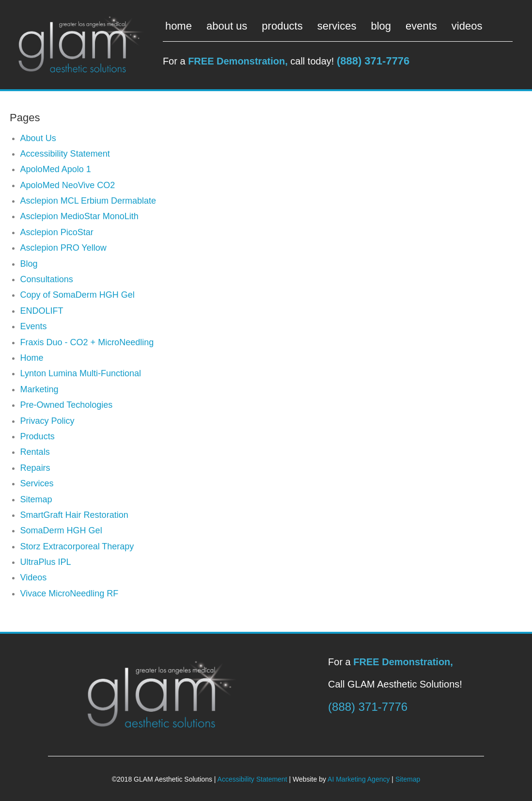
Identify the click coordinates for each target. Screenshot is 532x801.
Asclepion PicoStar (57, 232)
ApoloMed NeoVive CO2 (68, 185)
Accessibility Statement (65, 154)
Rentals (35, 452)
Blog (29, 264)
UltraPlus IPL (46, 562)
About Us (38, 138)
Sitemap (36, 499)
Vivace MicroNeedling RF (70, 593)
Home (32, 358)
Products (38, 436)
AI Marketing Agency (359, 779)
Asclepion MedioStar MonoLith (79, 216)
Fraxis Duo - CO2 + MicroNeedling (87, 342)
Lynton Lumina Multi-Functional (81, 373)
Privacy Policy (47, 421)
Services (37, 483)
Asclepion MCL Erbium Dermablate (88, 201)
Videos (34, 577)
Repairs (35, 468)
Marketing (39, 389)
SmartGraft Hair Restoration (74, 515)
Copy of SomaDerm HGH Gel (78, 295)
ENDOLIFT (42, 311)
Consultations (47, 279)
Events (34, 326)
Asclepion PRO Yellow (63, 248)
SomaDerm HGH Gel (61, 530)
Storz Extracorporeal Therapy (77, 546)
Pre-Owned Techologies (67, 405)
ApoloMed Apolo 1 (56, 169)
